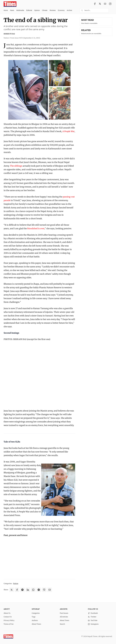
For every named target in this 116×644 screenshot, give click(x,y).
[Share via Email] (50, 590)
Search (62, 624)
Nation (16, 584)
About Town (36, 624)
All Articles (64, 617)
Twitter (92, 617)
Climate (45, 10)
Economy (61, 10)
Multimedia (20, 10)
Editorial (29, 10)
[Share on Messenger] (22, 590)
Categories (36, 613)
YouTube (93, 620)
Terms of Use (9, 624)
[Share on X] (12, 590)
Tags (34, 617)
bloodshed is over (36, 228)
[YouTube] (105, 4)
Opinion (37, 10)
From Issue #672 (25, 38)
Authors (35, 620)
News (12, 10)
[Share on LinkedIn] (28, 590)
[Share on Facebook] (17, 590)
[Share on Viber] (44, 590)
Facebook (93, 613)
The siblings (16, 166)
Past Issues (64, 613)
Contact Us (8, 617)
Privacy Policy (9, 620)
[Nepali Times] (8, 637)
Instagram (93, 624)
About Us (7, 613)
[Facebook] (95, 4)
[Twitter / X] (100, 4)
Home (6, 10)
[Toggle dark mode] (111, 10)
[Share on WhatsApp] (33, 590)
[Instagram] (110, 4)
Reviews (53, 10)
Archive (69, 10)
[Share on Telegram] (39, 590)
